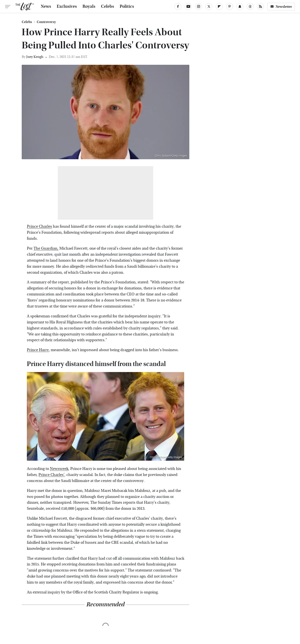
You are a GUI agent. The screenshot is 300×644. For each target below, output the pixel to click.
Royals (89, 6)
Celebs (108, 6)
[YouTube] (188, 6)
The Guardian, (46, 248)
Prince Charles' (51, 475)
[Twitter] (209, 6)
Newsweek (59, 469)
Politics (127, 6)
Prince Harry (38, 350)
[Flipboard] (219, 6)
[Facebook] (178, 6)
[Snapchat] (240, 6)
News (46, 6)
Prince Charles (39, 226)
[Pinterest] (230, 6)
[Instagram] (199, 6)
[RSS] (260, 6)
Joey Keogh (35, 57)
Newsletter (281, 7)
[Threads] (250, 6)
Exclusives (67, 6)
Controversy (46, 22)
